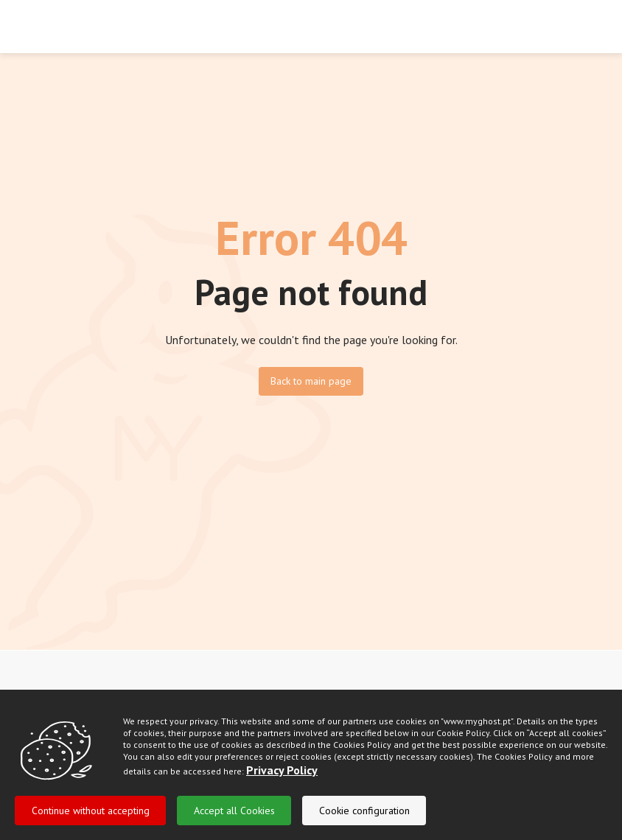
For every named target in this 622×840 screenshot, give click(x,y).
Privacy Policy (282, 789)
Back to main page (311, 381)
